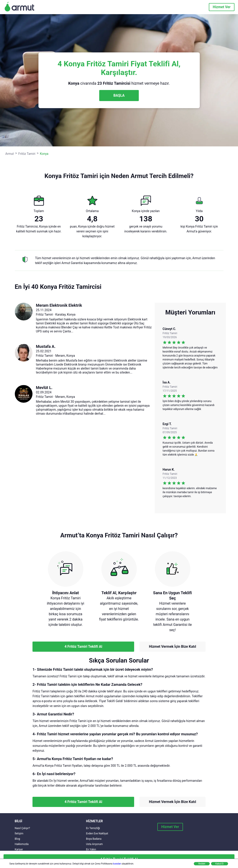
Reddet (202, 864)
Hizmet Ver (222, 7)
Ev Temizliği (93, 828)
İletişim (19, 834)
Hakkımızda (22, 844)
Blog (17, 839)
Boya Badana (94, 839)
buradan (117, 864)
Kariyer (19, 849)
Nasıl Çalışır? (22, 828)
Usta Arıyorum (94, 844)
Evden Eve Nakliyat (97, 834)
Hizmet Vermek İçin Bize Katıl (172, 647)
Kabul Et (220, 864)
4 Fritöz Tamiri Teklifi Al (83, 647)
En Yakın (91, 849)
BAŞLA (119, 95)
